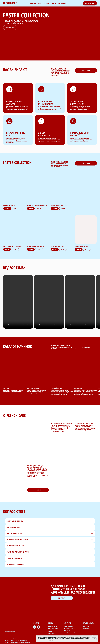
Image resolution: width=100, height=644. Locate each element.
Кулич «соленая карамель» (13, 247)
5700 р (7, 208)
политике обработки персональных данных (67, 640)
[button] (90, 3)
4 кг (63, 249)
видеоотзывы (62, 3)
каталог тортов (53, 626)
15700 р (79, 249)
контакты (53, 3)
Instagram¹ (67, 630)
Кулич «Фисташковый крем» (37, 206)
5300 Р (31, 249)
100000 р (55, 249)
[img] (86, 230)
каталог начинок (53, 628)
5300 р (31, 208)
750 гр (39, 208)
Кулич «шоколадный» (59, 206)
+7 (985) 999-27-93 (68, 626)
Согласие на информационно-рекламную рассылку (17, 642)
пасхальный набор (81, 247)
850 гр (63, 208)
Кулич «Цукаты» (9, 206)
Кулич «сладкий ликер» (36, 247)
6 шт (87, 249)
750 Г (39, 249)
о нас (39, 3)
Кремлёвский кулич (58, 247)
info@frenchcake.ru (70, 628)
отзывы (46, 3)
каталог (33, 3)
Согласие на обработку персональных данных (16, 640)
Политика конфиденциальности (13, 638)
